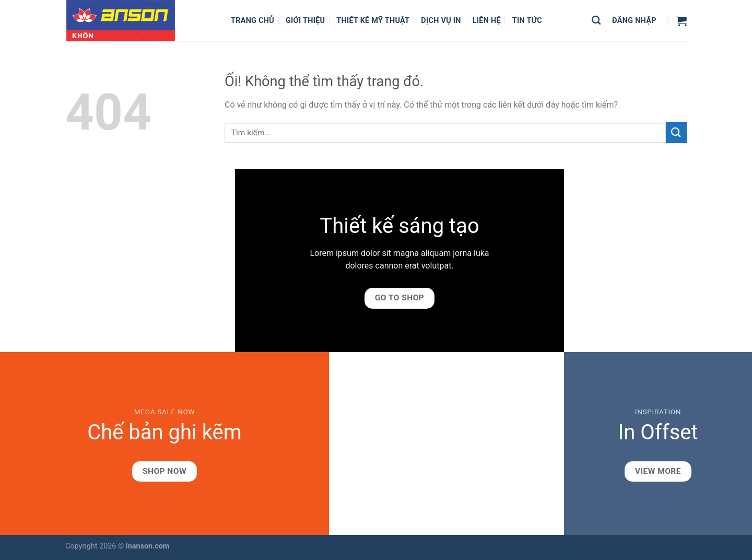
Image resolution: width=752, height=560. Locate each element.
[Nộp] (676, 132)
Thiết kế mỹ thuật (373, 21)
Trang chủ (252, 21)
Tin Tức (527, 21)
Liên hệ (487, 21)
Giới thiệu (305, 21)
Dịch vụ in (441, 21)
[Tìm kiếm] (596, 21)
